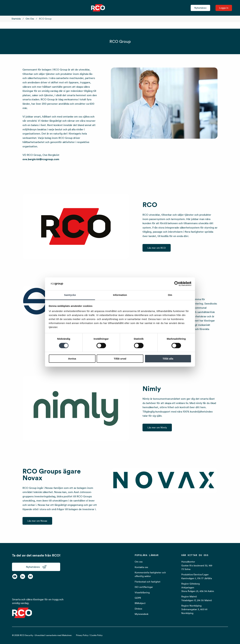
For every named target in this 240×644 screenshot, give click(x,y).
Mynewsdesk (141, 614)
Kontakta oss (141, 567)
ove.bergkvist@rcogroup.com (41, 159)
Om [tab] (170, 295)
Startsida (16, 19)
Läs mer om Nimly (157, 427)
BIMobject (140, 603)
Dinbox (138, 609)
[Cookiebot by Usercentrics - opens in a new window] (177, 284)
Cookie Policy (96, 635)
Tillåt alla (168, 359)
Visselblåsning (142, 592)
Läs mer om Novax (37, 521)
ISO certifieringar (144, 587)
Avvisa (72, 359)
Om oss (30, 19)
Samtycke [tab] (70, 295)
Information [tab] (120, 295)
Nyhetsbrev (200, 8)
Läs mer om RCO (157, 248)
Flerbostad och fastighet (147, 582)
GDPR (138, 598)
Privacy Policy (82, 635)
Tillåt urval (120, 359)
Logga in (224, 8)
